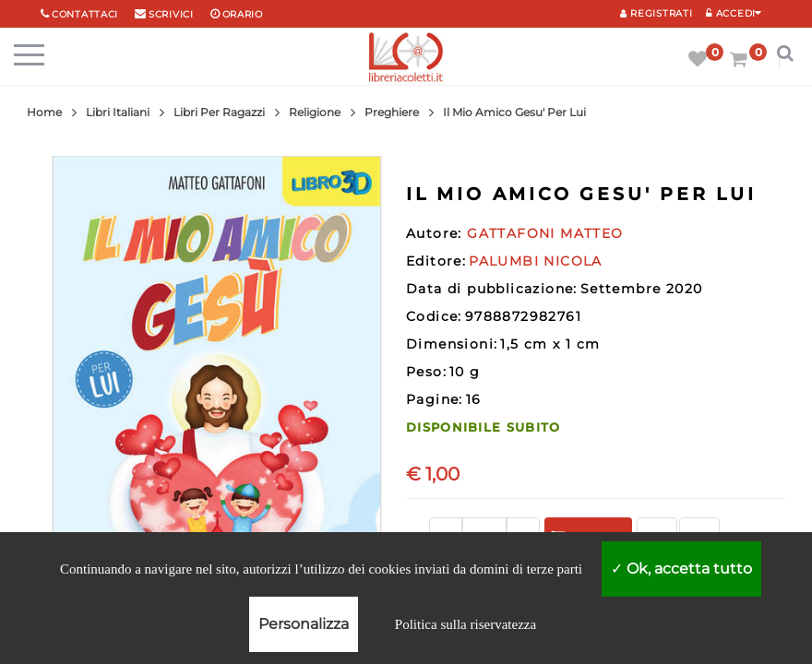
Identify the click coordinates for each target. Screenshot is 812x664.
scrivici (171, 14)
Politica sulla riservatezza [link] (466, 624)
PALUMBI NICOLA (536, 261)
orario (243, 14)
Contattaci (85, 14)
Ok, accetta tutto (681, 569)
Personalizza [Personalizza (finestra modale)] (304, 624)
